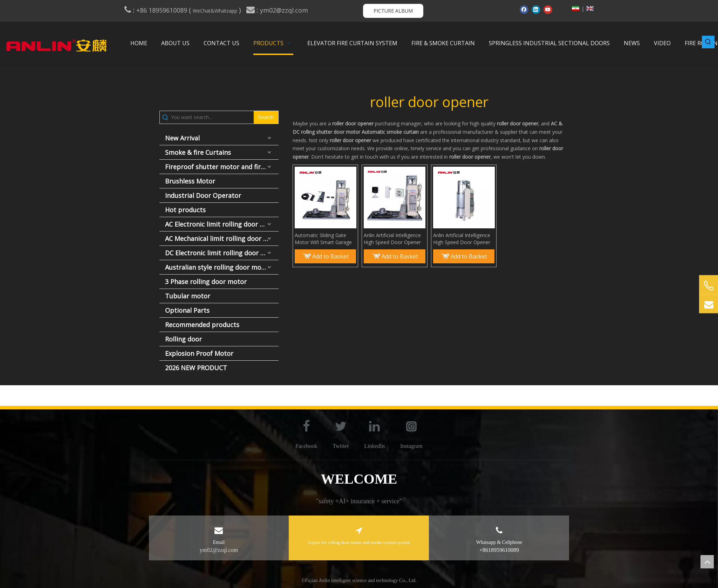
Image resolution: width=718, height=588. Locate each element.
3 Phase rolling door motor (206, 282)
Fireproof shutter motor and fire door (222, 167)
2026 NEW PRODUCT (196, 368)
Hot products (185, 210)
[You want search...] (212, 117)
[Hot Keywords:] (708, 42)
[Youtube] (548, 9)
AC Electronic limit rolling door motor (222, 224)
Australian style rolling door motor (218, 267)
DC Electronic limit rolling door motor (222, 253)
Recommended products (202, 325)
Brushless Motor (190, 181)
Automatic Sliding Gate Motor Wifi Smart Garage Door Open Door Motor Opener (323, 239)
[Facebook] (524, 9)
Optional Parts (187, 310)
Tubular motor (188, 296)
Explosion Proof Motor (199, 353)
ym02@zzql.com (285, 10)
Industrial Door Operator (203, 195)
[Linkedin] (536, 9)
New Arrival (182, 138)
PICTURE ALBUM (393, 11)
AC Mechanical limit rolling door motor (222, 238)
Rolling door (183, 339)
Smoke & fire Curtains (198, 152)
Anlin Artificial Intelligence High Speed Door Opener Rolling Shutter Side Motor (394, 239)
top (707, 562)
